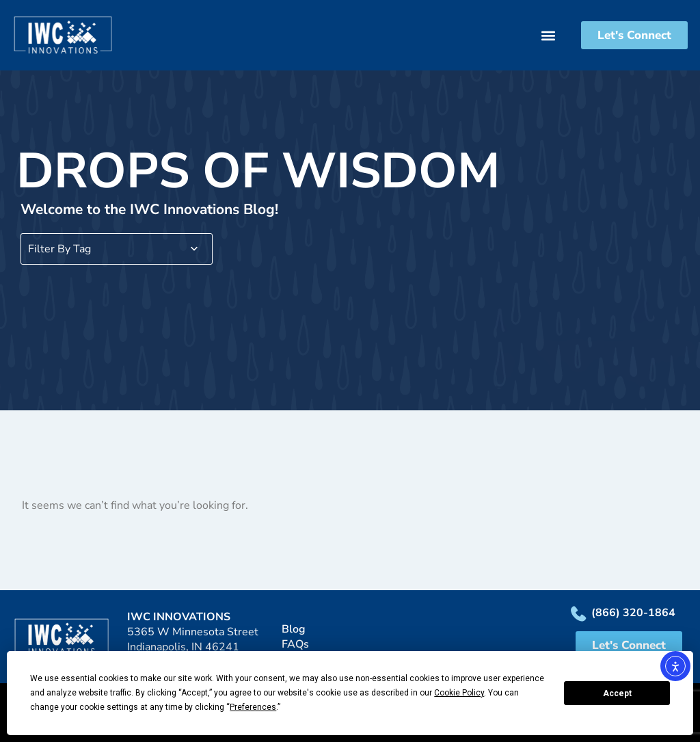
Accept (617, 693)
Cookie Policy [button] (459, 693)
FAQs (295, 644)
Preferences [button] (253, 707)
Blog (294, 629)
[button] (559, 35)
